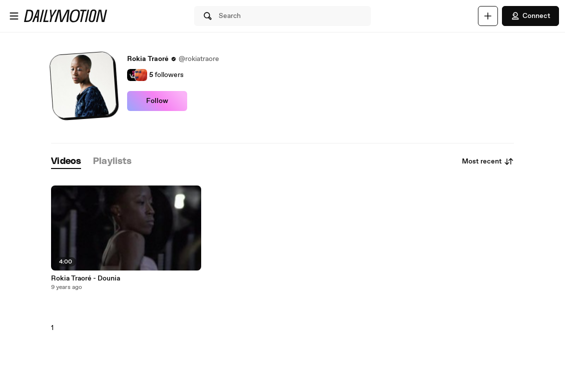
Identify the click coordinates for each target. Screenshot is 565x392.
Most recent (488, 161)
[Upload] (488, 16)
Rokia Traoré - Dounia (86, 278)
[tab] (66, 162)
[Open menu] (14, 16)
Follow (157, 101)
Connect (530, 16)
